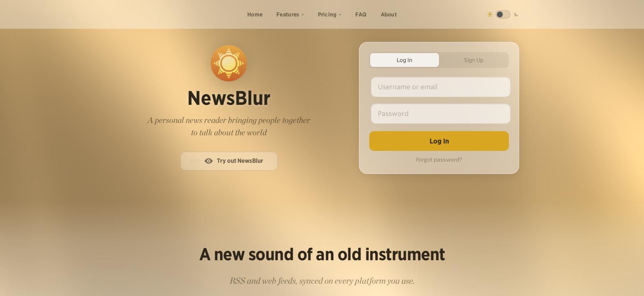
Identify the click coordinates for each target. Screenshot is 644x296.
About (389, 14)
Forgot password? (439, 160)
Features (288, 14)
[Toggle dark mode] (503, 14)
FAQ (361, 14)
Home (255, 14)
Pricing (327, 14)
